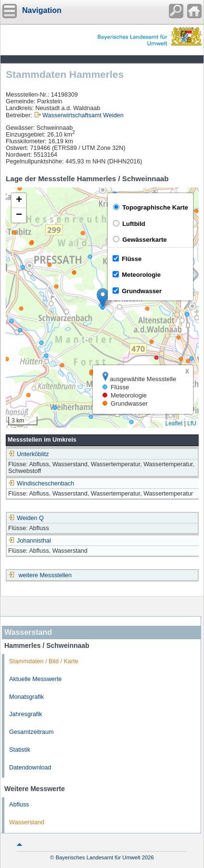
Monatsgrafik (26, 697)
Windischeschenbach (41, 484)
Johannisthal (30, 541)
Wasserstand (27, 822)
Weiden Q (26, 518)
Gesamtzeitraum (31, 732)
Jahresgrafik (26, 714)
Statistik (20, 750)
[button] (103, 298)
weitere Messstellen (45, 575)
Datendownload (30, 768)
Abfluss (19, 805)
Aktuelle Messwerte (35, 679)
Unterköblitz (29, 454)
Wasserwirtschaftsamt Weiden (83, 115)
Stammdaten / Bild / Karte (44, 661)
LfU (192, 423)
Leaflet (174, 423)
